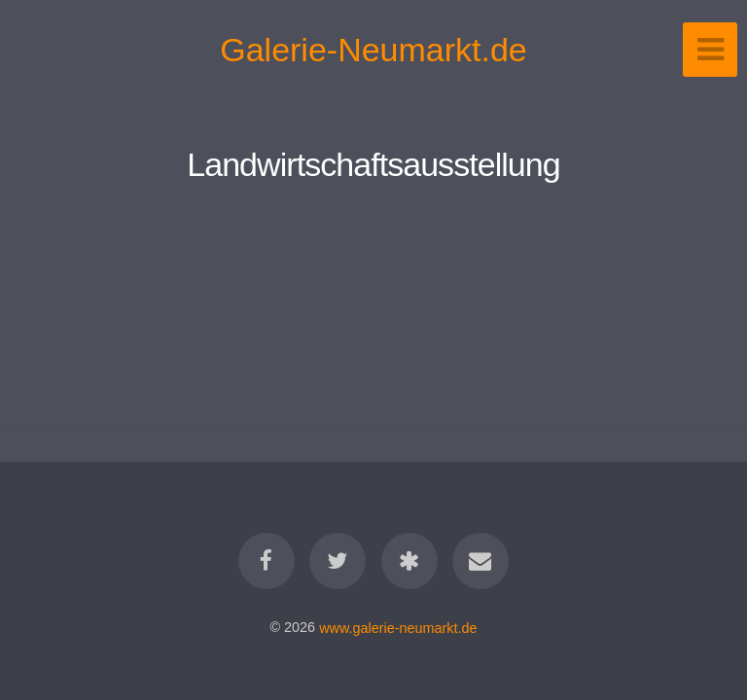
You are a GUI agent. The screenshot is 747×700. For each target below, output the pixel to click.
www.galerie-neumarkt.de (398, 627)
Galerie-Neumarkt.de (373, 50)
